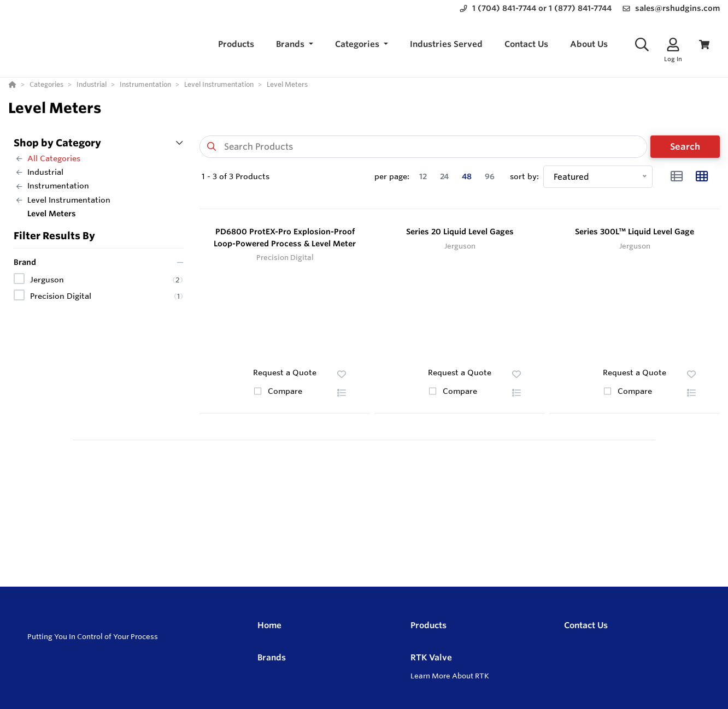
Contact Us (586, 625)
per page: (392, 176)
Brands (272, 657)
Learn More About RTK (450, 676)
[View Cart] (704, 45)
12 (423, 176)
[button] (295, 45)
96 (490, 176)
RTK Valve (431, 657)
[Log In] (673, 45)
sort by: (524, 176)
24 (444, 176)
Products (428, 625)
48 (467, 176)
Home (269, 625)
